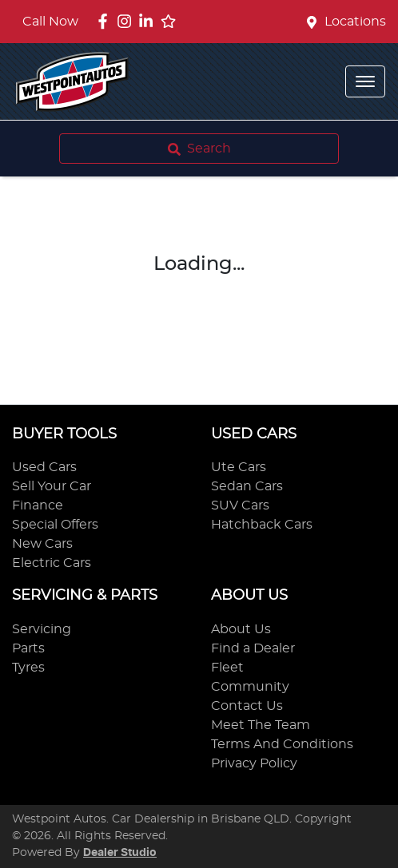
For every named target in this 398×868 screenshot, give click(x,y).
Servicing (42, 629)
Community (250, 687)
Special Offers (55, 525)
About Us (241, 629)
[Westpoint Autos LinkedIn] (149, 21)
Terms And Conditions (282, 744)
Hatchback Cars (262, 525)
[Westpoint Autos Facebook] (106, 21)
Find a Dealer (253, 648)
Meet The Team (261, 725)
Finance (38, 505)
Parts (28, 648)
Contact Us (247, 706)
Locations (355, 22)
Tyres (28, 668)
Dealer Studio (120, 853)
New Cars (42, 544)
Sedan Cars (247, 486)
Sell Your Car (52, 486)
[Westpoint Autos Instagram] (127, 21)
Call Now (50, 22)
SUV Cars (240, 505)
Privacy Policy (254, 763)
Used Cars (44, 467)
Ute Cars (239, 467)
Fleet (227, 668)
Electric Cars (52, 563)
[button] (365, 81)
